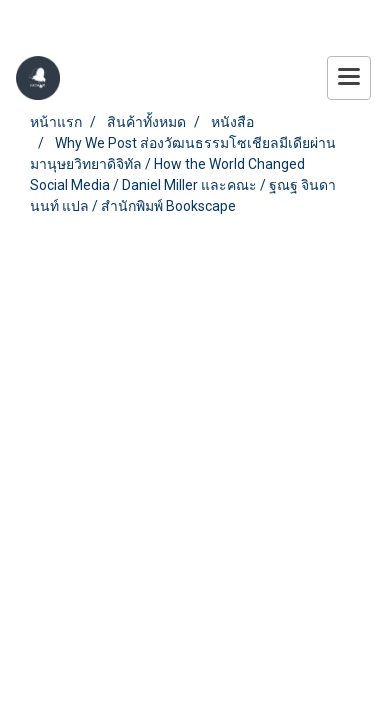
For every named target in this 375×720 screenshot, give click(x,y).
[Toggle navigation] (349, 78)
